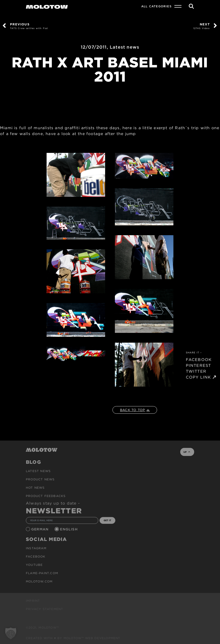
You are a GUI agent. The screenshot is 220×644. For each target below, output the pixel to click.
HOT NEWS (35, 488)
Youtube (34, 565)
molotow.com (39, 581)
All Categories (156, 6)
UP (187, 452)
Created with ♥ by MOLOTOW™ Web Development (73, 638)
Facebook (36, 556)
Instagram (36, 548)
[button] (11, 633)
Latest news (125, 47)
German (40, 529)
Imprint (33, 601)
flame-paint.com (42, 573)
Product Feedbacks (46, 496)
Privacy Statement (45, 609)
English (70, 529)
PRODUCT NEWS (40, 479)
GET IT (107, 520)
